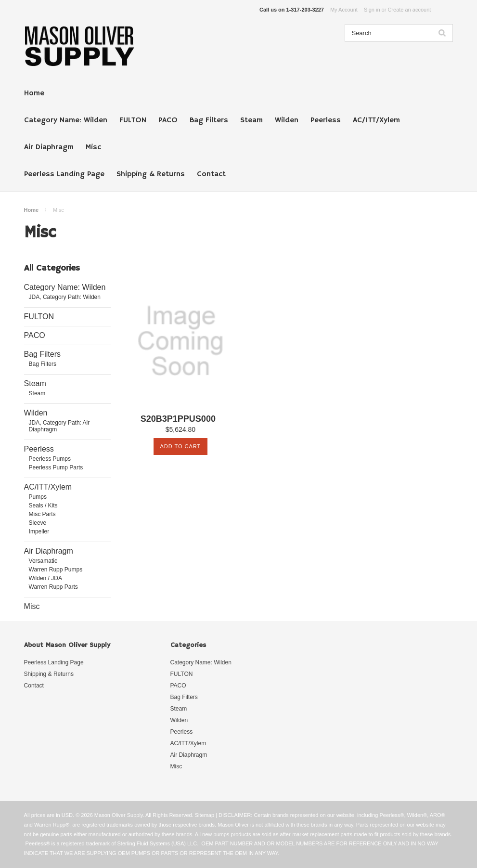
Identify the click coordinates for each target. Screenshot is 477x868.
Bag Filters (209, 120)
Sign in (372, 10)
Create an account (409, 10)
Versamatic (43, 561)
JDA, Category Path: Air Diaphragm (59, 426)
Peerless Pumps (50, 459)
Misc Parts (42, 514)
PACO (168, 120)
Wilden (287, 120)
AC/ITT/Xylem (376, 120)
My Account (344, 10)
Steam (251, 120)
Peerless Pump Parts (56, 467)
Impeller (39, 531)
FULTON (133, 120)
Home (34, 93)
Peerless (326, 120)
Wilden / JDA (45, 578)
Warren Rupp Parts (53, 587)
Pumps (38, 497)
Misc (93, 147)
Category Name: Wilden (66, 120)
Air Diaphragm (49, 147)
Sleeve (38, 523)
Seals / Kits (43, 505)
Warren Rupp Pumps (56, 570)
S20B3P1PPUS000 (178, 419)
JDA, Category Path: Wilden (65, 297)
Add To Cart (180, 446)
